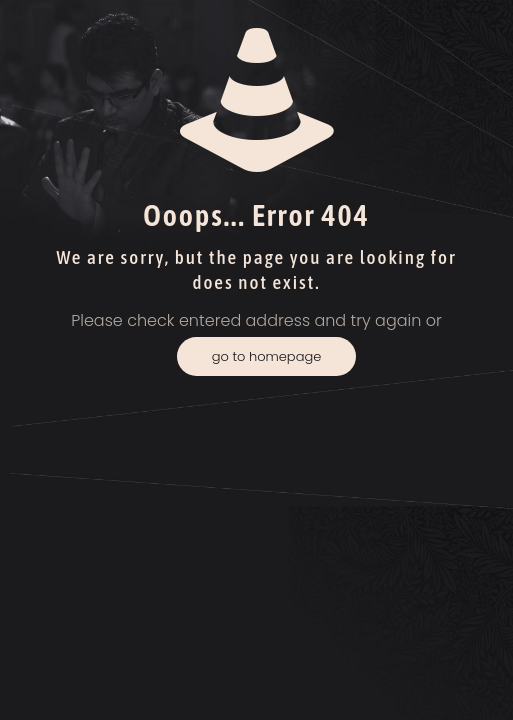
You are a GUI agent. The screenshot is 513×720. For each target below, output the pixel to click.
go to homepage (267, 356)
